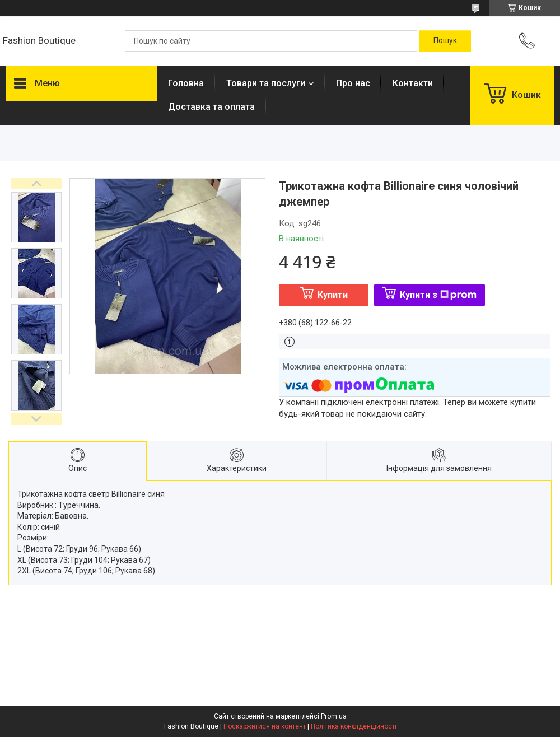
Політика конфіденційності (354, 726)
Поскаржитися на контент (265, 726)
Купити (333, 295)
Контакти (413, 83)
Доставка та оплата (211, 107)
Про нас (353, 83)
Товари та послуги (266, 83)
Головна (186, 83)
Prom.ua (334, 716)
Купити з (438, 295)
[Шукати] (445, 41)
